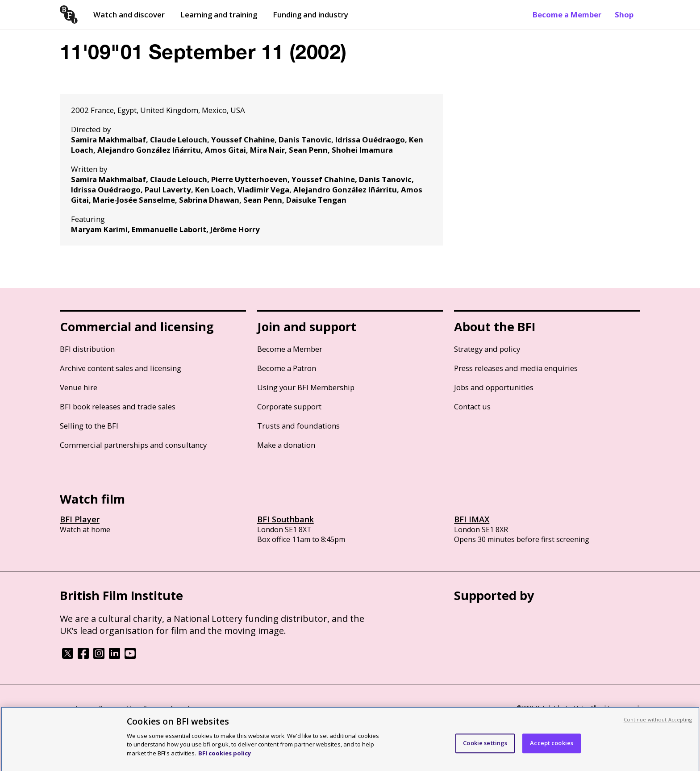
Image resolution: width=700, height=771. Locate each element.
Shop (624, 15)
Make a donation (286, 445)
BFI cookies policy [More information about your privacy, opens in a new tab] (225, 759)
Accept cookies (552, 749)
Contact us (472, 406)
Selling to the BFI (89, 426)
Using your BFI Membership (306, 387)
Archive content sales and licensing (121, 368)
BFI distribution (87, 349)
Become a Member (567, 15)
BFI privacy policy (84, 708)
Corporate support (289, 406)
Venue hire (79, 387)
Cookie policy (134, 708)
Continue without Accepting (658, 726)
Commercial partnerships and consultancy (133, 445)
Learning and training (219, 15)
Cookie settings (485, 749)
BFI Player (80, 519)
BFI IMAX (472, 519)
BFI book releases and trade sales (118, 406)
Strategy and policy (487, 349)
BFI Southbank (285, 519)
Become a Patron (287, 368)
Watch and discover (129, 15)
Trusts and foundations (298, 426)
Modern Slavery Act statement (203, 708)
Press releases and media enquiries (516, 368)
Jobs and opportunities (494, 387)
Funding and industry (310, 15)
